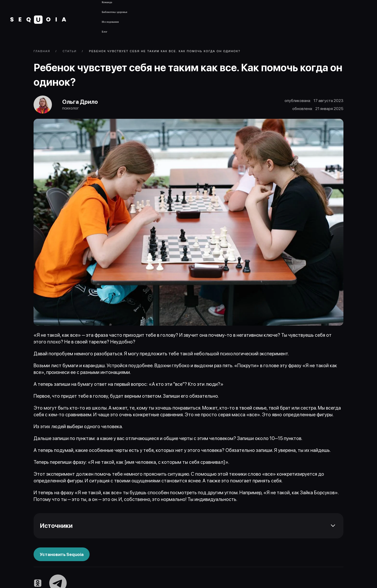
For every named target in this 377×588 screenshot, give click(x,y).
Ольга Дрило (80, 102)
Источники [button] (56, 526)
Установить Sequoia (62, 555)
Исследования (110, 22)
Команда (107, 2)
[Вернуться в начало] (38, 20)
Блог (105, 32)
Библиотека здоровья (115, 12)
